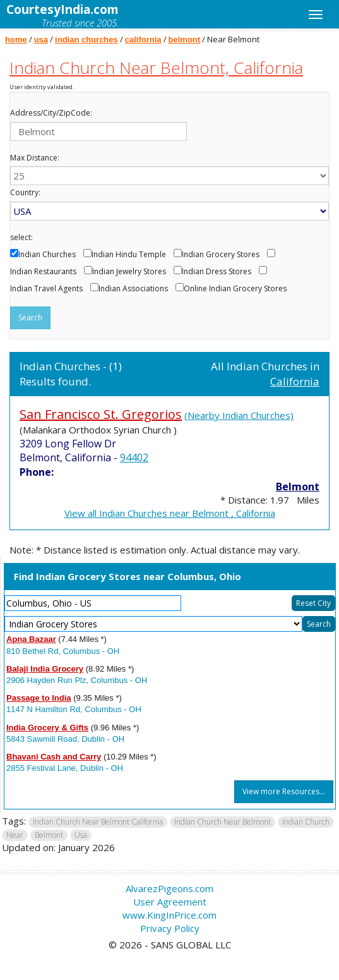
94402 (134, 457)
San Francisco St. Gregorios (101, 414)
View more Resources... (284, 791)
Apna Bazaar (31, 639)
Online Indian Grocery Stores (235, 289)
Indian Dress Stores (217, 272)
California (295, 381)
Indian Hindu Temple (129, 255)
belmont (185, 39)
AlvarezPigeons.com (169, 888)
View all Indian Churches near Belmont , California (170, 513)
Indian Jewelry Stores (129, 272)
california (143, 39)
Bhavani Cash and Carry (54, 757)
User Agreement (170, 902)
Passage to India (39, 698)
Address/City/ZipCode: (51, 113)
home (16, 39)
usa (41, 39)
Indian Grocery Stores (221, 255)
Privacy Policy (170, 928)
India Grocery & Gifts (47, 728)
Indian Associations (133, 289)
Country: (25, 193)
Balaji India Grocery (45, 669)
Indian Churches (47, 255)
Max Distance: (35, 158)
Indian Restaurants (43, 272)
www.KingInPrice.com (169, 915)
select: (21, 238)
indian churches (86, 39)
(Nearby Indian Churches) (239, 415)
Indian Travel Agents (46, 289)
